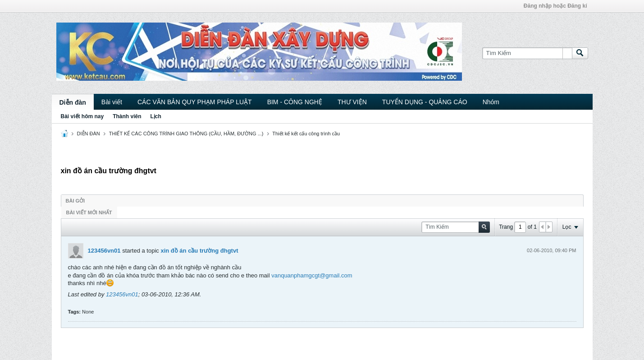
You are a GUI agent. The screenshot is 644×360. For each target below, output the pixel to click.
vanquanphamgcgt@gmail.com (312, 275)
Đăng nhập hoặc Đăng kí (555, 6)
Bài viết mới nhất (89, 212)
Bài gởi (75, 201)
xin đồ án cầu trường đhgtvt (199, 251)
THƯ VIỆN (352, 102)
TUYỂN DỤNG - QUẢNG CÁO (425, 102)
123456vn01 (104, 251)
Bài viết (112, 102)
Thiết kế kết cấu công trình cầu (306, 134)
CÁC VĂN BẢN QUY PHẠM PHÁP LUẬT (195, 102)
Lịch (156, 116)
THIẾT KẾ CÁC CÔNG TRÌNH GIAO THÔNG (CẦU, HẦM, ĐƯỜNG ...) (186, 134)
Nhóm (491, 102)
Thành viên (127, 116)
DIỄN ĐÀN (89, 134)
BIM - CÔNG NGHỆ (295, 102)
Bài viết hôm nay (82, 116)
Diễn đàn (73, 102)
